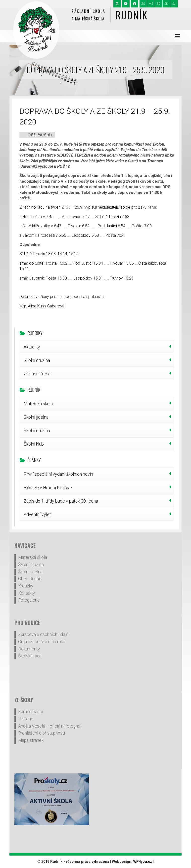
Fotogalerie (29, 600)
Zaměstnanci (31, 712)
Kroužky (26, 586)
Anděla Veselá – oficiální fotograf (49, 726)
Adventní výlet (37, 514)
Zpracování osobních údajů (43, 635)
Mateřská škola (38, 404)
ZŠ (143, 4)
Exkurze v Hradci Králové (48, 488)
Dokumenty (29, 649)
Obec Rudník (30, 579)
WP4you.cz (143, 862)
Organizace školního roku (42, 642)
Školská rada (30, 656)
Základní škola (40, 135)
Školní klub (34, 444)
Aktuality (32, 347)
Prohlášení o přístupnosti (42, 733)
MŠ (151, 4)
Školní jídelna (36, 417)
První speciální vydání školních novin (58, 474)
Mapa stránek (31, 740)
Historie (26, 719)
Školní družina (37, 360)
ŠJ (174, 4)
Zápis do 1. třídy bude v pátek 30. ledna (61, 501)
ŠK (166, 4)
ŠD (159, 4)
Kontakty (26, 593)
